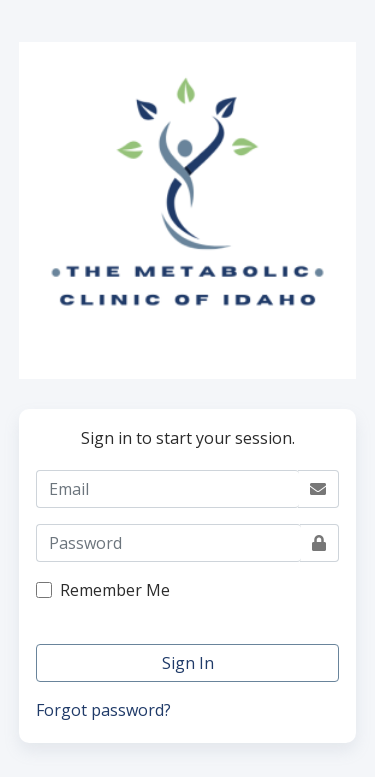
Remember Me (115, 590)
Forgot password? (103, 710)
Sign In (188, 663)
